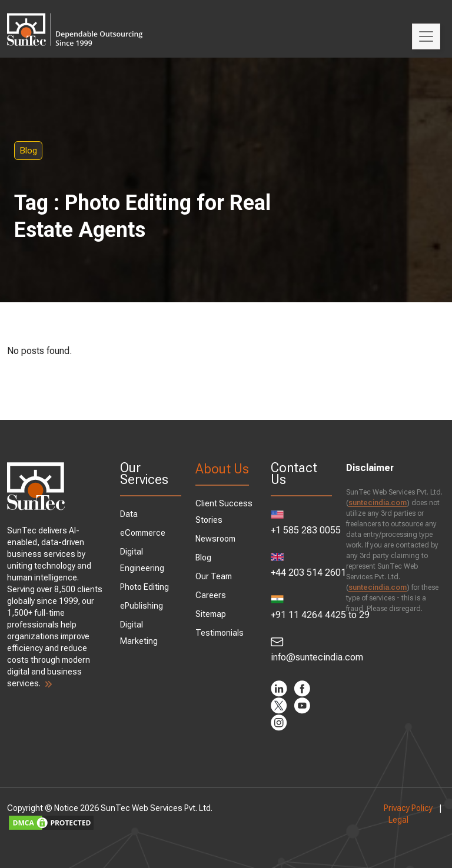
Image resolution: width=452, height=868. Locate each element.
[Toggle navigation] (426, 36)
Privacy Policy (408, 808)
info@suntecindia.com (301, 650)
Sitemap (211, 614)
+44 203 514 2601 (301, 565)
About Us (222, 469)
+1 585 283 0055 (301, 523)
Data (129, 514)
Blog (28, 151)
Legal (398, 820)
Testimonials (220, 633)
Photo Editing (144, 587)
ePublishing (142, 606)
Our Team (214, 576)
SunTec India (75, 21)
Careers (211, 595)
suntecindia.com (378, 503)
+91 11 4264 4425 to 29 (301, 608)
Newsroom (215, 539)
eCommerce (143, 533)
